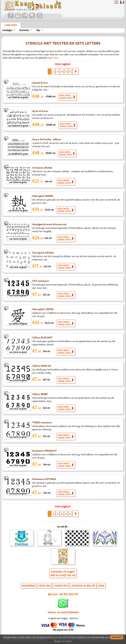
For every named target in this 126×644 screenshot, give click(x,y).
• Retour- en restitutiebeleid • (63, 612)
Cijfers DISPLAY (42, 366)
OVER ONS (45, 586)
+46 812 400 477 (68, 594)
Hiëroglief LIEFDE (43, 309)
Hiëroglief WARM (43, 196)
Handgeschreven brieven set (49, 224)
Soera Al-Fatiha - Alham (47, 139)
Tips (38, 30)
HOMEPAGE (29, 586)
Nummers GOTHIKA (44, 479)
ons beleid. (67, 641)
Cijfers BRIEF (40, 394)
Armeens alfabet (42, 167)
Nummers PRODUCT (45, 451)
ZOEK (101, 586)
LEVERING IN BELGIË (83, 586)
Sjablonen (11, 25)
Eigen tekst (53, 58)
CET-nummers (41, 281)
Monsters (24, 30)
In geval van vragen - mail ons (63, 618)
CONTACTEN (61, 586)
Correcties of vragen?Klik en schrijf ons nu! (63, 573)
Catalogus (7, 30)
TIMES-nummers (42, 422)
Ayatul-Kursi (40, 83)
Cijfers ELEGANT (42, 337)
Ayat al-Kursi (40, 111)
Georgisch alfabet (43, 252)
